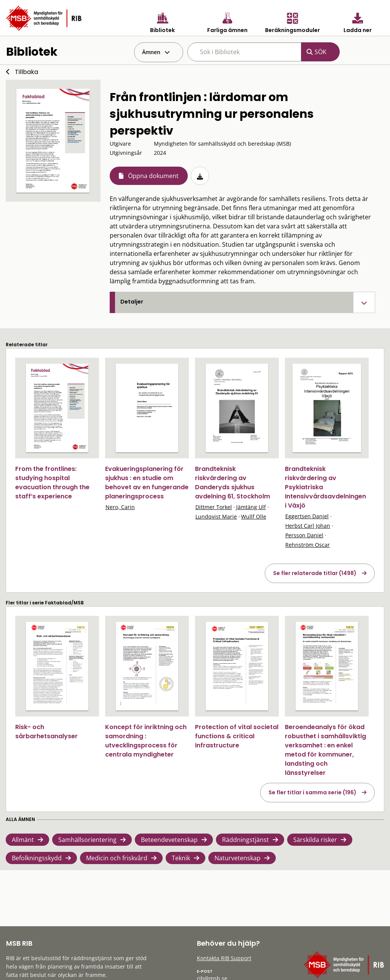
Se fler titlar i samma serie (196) (312, 792)
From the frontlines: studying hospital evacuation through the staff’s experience (52, 483)
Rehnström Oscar (308, 545)
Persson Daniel (304, 535)
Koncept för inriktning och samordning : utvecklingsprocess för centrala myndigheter (146, 741)
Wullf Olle (254, 517)
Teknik (181, 858)
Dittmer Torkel (214, 507)
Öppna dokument (153, 176)
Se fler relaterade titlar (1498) (315, 573)
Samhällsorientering (87, 840)
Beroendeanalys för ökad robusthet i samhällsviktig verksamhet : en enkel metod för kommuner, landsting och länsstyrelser (325, 750)
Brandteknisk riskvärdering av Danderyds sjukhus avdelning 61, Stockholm (233, 483)
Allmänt (23, 840)
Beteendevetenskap (169, 840)
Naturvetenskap (237, 858)
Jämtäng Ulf (251, 507)
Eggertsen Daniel (307, 516)
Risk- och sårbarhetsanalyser (46, 732)
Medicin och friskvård (117, 858)
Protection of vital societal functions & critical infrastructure (237, 736)
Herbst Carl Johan (308, 526)
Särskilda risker (315, 840)
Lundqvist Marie (216, 517)
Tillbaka (26, 72)
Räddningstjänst (245, 840)
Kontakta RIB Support (224, 958)
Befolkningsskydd (37, 858)
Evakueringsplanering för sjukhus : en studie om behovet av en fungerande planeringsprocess (147, 483)
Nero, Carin (120, 507)
